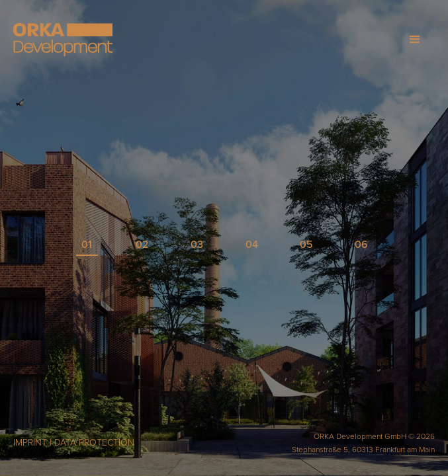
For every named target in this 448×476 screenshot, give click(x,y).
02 (142, 245)
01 (87, 245)
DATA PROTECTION (94, 443)
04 (252, 245)
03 (197, 245)
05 (306, 245)
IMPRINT (30, 443)
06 (361, 245)
